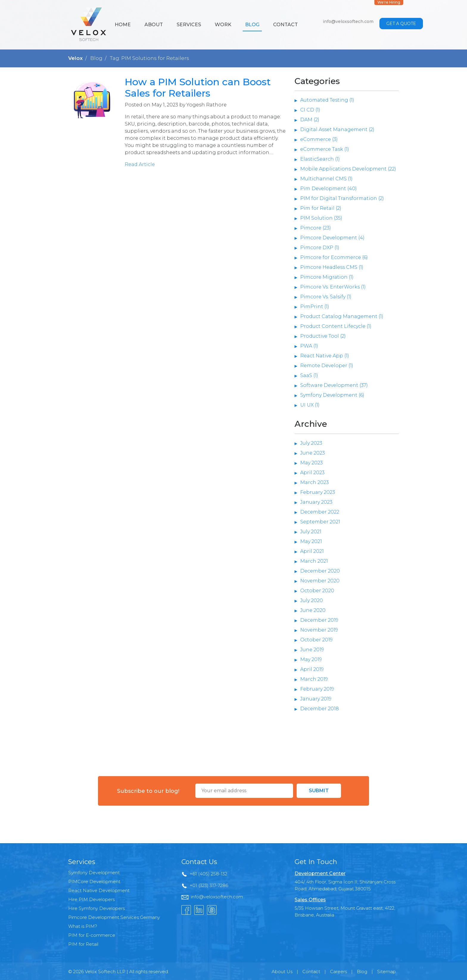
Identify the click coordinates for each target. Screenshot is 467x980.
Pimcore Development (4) (332, 238)
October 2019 (316, 640)
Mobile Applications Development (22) (348, 169)
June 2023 (313, 453)
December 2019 (319, 620)
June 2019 (312, 650)
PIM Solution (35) (321, 218)
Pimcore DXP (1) (320, 248)
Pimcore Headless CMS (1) (332, 267)
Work (223, 25)
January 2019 (316, 699)
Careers (338, 972)
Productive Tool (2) (323, 336)
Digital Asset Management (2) (337, 130)
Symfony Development (94, 873)
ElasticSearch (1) (320, 159)
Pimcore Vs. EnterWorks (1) (333, 287)
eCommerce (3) (319, 139)
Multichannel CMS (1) (326, 179)
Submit (319, 791)
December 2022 (320, 512)
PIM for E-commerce (92, 935)
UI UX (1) (310, 405)
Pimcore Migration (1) (327, 277)
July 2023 (311, 443)
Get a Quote (401, 24)
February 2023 (318, 492)
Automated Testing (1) (327, 100)
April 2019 (312, 669)
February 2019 (317, 689)
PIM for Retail (83, 944)
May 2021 (311, 541)
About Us (282, 972)
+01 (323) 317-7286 (209, 885)
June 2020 (313, 610)
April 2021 (312, 551)
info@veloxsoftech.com (348, 21)
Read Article (140, 164)
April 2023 (312, 473)
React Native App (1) (325, 356)
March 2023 (315, 482)
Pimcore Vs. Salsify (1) (326, 297)
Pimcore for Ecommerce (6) (334, 257)
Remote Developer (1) (327, 366)
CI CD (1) (310, 110)
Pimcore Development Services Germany (114, 917)
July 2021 (311, 532)
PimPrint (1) (315, 307)
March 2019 (314, 679)
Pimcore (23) (316, 228)
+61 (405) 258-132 (208, 874)
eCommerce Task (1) (325, 149)
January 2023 (316, 502)
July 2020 (312, 600)
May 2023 (312, 463)
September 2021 (320, 522)
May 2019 (311, 659)
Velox (76, 58)
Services (189, 25)
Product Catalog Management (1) (342, 316)
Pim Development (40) (329, 189)
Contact (285, 25)
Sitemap (386, 972)
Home (123, 25)
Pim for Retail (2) (321, 208)
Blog (252, 25)
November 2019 (319, 630)
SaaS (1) (309, 375)
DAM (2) (310, 120)
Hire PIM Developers (91, 899)
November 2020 (320, 581)
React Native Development (99, 890)
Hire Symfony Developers (96, 908)
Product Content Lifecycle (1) (336, 326)
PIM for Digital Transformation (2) (342, 198)
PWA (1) (309, 346)
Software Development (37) (334, 385)
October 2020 (317, 591)
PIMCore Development (94, 881)
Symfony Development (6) (332, 395)
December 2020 (320, 571)
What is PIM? (83, 926)
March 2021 (314, 561)
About (154, 25)
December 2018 (320, 709)
